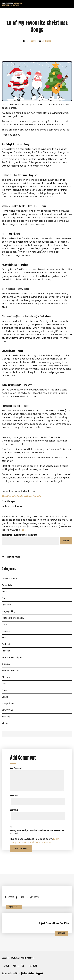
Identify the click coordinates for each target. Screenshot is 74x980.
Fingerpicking (9, 611)
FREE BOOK (33, 966)
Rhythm (6, 677)
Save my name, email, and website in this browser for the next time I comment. (37, 832)
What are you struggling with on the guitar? (19, 535)
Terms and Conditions (11, 974)
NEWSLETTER (18, 966)
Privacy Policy (28, 974)
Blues (5, 592)
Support (40, 974)
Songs (36, 41)
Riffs (4, 684)
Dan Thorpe (46, 41)
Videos (5, 723)
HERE (23, 530)
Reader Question (10, 670)
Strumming (7, 710)
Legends (6, 631)
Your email (14, 810)
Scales (5, 690)
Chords (6, 598)
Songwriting (8, 703)
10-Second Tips (9, 578)
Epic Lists (6, 605)
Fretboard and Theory (13, 618)
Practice (29, 41)
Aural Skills (7, 585)
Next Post (61, 933)
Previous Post (14, 907)
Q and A (6, 664)
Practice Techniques (12, 657)
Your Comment (16, 768)
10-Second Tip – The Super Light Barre (22, 897)
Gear (4, 624)
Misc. (4, 638)
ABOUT (6, 966)
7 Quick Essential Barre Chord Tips (54, 923)
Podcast (6, 644)
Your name (14, 796)
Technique (7, 717)
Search (66, 541)
